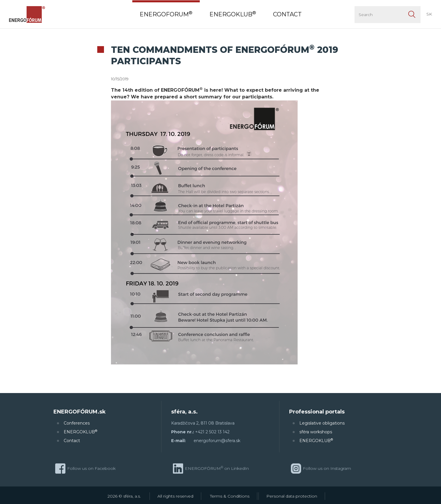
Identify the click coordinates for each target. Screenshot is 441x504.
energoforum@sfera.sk (217, 441)
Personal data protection (292, 496)
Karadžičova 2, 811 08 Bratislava (203, 423)
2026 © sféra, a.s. (124, 496)
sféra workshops (316, 432)
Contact (72, 441)
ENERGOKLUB (80, 432)
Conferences (77, 423)
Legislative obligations (322, 423)
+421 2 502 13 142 (212, 432)
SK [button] (429, 14)
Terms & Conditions (230, 496)
